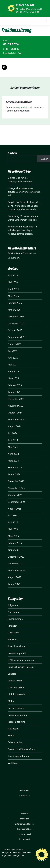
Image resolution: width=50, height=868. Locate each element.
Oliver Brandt (25, 5)
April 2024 (13, 454)
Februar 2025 (15, 385)
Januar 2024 (14, 474)
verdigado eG (18, 855)
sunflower (22, 852)
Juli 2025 (13, 351)
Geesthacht (14, 633)
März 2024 (13, 461)
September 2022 (17, 570)
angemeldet (22, 107)
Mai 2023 (13, 529)
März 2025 (13, 378)
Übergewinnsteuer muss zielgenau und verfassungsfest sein (24, 192)
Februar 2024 (15, 468)
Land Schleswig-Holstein (21, 667)
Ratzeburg (13, 729)
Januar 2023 (14, 550)
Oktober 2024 (15, 413)
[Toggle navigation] (45, 21)
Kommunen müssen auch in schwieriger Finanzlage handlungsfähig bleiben (22, 230)
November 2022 (16, 564)
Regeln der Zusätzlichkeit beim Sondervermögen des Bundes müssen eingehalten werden (24, 206)
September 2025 (17, 337)
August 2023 (15, 509)
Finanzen (13, 626)
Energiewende (15, 619)
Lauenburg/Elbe (16, 687)
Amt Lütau (13, 612)
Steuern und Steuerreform (21, 749)
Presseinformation (17, 715)
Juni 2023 (13, 522)
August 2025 (15, 344)
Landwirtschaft (16, 681)
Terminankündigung (18, 756)
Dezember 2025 (16, 317)
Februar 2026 (15, 303)
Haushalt (13, 639)
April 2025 (13, 371)
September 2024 (17, 419)
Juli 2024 (13, 433)
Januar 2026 (14, 310)
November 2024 (16, 406)
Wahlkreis (13, 763)
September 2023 (17, 502)
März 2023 (13, 536)
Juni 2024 (13, 440)
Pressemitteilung (17, 722)
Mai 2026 (13, 282)
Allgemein (13, 605)
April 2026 (13, 289)
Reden (11, 735)
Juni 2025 (13, 358)
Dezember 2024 (16, 399)
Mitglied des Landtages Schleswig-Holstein (29, 10)
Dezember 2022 (16, 557)
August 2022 (15, 577)
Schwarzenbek (15, 742)
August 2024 (15, 426)
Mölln (11, 701)
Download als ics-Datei (13, 53)
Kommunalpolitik (17, 653)
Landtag (12, 674)
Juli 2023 (13, 516)
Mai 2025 (13, 365)
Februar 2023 (15, 543)
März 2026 (13, 296)
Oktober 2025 (15, 330)
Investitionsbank (17, 646)
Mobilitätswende (17, 694)
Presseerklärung (16, 708)
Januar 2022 (14, 584)
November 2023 (16, 488)
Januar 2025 (14, 392)
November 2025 (16, 323)
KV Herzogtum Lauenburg (21, 660)
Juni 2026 (13, 275)
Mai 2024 (13, 447)
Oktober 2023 (15, 495)
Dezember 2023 (16, 481)
